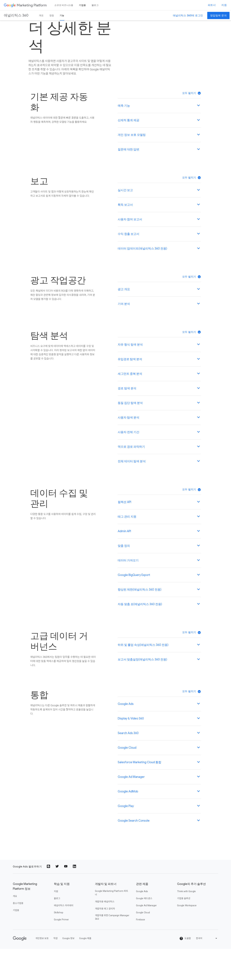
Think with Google (186, 923)
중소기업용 (18, 934)
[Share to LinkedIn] (75, 898)
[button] (191, 124)
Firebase (141, 951)
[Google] (20, 970)
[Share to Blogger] (49, 898)
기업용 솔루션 (184, 930)
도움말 (185, 970)
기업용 (82, 5)
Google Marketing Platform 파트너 (112, 924)
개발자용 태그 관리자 (105, 940)
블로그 (95, 5)
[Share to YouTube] (66, 898)
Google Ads (142, 923)
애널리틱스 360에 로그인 (188, 16)
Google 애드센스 (144, 930)
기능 (62, 15)
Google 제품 (85, 970)
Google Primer (61, 951)
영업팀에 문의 (218, 16)
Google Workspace (187, 937)
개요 (41, 15)
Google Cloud (143, 944)
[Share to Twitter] (57, 898)
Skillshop (59, 944)
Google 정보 (68, 970)
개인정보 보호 (42, 970)
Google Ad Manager (146, 937)
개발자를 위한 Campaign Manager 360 (112, 948)
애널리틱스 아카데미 (64, 937)
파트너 (212, 5)
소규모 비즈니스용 (64, 5)
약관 (56, 970)
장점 (52, 15)
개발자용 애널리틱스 (105, 933)
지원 (224, 5)
